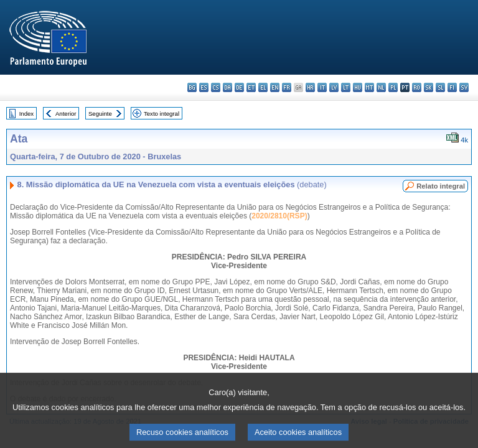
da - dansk (227, 87)
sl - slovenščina (440, 87)
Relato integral (441, 186)
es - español (204, 87)
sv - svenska (464, 87)
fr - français (287, 87)
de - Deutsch (239, 87)
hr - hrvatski (310, 87)
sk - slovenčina (429, 87)
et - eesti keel (251, 87)
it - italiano (322, 87)
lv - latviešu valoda (334, 87)
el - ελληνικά (263, 87)
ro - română (417, 87)
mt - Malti (369, 87)
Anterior (66, 114)
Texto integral (162, 114)
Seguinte (100, 114)
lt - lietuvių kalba (346, 87)
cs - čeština (216, 87)
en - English (275, 87)
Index (26, 114)
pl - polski (393, 87)
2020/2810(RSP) (279, 216)
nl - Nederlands (381, 87)
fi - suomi (452, 87)
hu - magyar (358, 87)
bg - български (192, 87)
